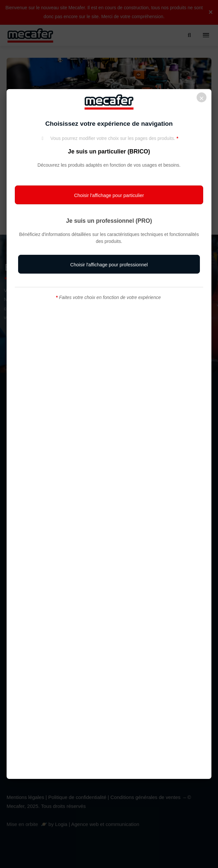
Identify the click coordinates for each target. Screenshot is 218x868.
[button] (109, 195)
